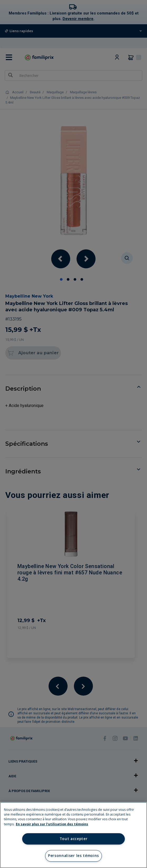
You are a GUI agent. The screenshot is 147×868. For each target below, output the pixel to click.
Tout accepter (74, 839)
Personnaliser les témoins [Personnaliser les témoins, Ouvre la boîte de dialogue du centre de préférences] (73, 856)
